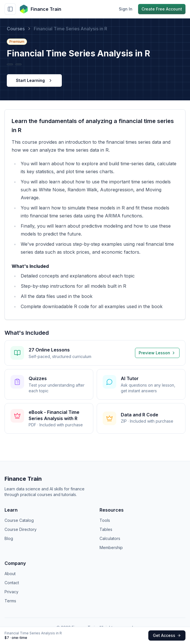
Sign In (126, 9)
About (10, 574)
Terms (10, 601)
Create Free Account (162, 9)
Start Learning (34, 80)
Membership (111, 547)
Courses (16, 29)
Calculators (110, 538)
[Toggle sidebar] (10, 9)
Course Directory (21, 529)
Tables (106, 529)
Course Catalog (19, 520)
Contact (12, 583)
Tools (105, 520)
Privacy (11, 592)
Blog (9, 538)
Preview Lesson (157, 353)
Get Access (167, 635)
